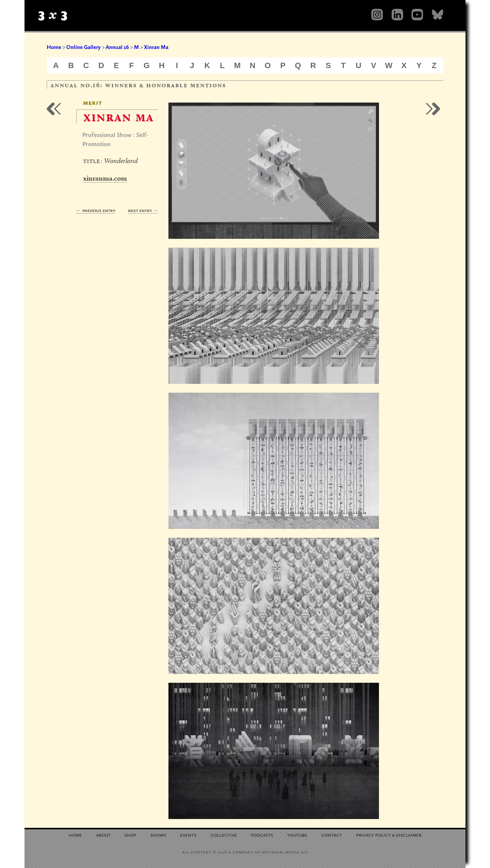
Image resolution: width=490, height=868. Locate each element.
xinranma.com (105, 178)
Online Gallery (83, 47)
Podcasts (262, 835)
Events (188, 835)
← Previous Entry (96, 210)
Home (54, 47)
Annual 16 (117, 47)
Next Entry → (143, 210)
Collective (224, 835)
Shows (158, 835)
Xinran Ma (156, 47)
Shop (130, 835)
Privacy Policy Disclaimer (389, 835)
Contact (332, 835)
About (103, 835)
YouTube (297, 835)
